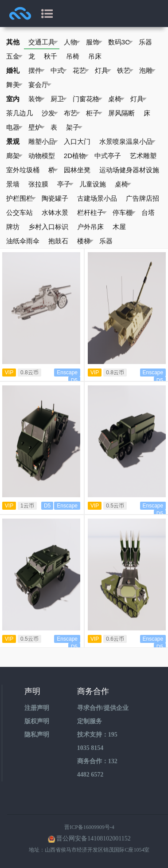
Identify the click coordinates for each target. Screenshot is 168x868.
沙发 (50, 113)
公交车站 (20, 212)
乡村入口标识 (48, 227)
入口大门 (77, 141)
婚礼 (13, 70)
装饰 (37, 99)
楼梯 (85, 241)
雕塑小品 (43, 142)
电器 (14, 127)
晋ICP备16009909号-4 (89, 827)
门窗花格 (88, 99)
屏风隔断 (121, 113)
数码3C (121, 42)
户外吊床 (90, 227)
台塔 (148, 212)
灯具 (103, 71)
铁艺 (125, 71)
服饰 (94, 42)
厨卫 (59, 99)
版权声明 (37, 721)
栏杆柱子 (92, 213)
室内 (13, 99)
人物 (72, 42)
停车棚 (124, 213)
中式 (59, 71)
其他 (13, 42)
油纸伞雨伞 (23, 241)
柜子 (94, 113)
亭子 (65, 184)
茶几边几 (20, 113)
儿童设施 (93, 184)
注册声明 (37, 708)
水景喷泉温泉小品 (127, 142)
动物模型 (42, 156)
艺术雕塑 (143, 156)
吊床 (95, 56)
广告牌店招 (143, 198)
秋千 (51, 56)
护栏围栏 (21, 198)
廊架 (14, 156)
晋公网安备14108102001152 (93, 838)
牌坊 (13, 227)
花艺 (81, 71)
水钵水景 (55, 212)
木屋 (119, 227)
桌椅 (116, 99)
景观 (13, 141)
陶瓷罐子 (55, 198)
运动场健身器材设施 (129, 170)
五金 (14, 56)
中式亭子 (108, 156)
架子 (74, 127)
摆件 (37, 71)
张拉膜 (38, 184)
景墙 (13, 184)
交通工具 (43, 42)
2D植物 (76, 156)
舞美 (14, 85)
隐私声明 (37, 735)
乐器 (145, 42)
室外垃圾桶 (23, 170)
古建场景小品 (97, 198)
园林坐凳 (77, 170)
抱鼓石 (58, 241)
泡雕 (147, 71)
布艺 (72, 113)
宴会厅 (40, 85)
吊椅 (73, 56)
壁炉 (37, 127)
